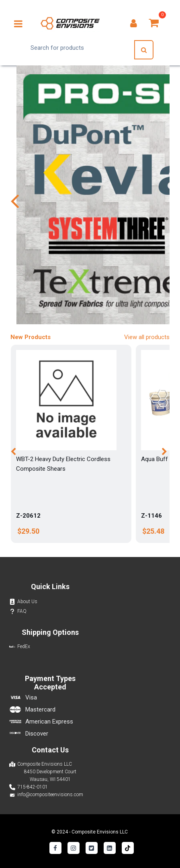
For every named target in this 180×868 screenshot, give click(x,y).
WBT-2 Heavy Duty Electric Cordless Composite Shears (63, 464)
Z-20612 (28, 516)
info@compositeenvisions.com (50, 795)
